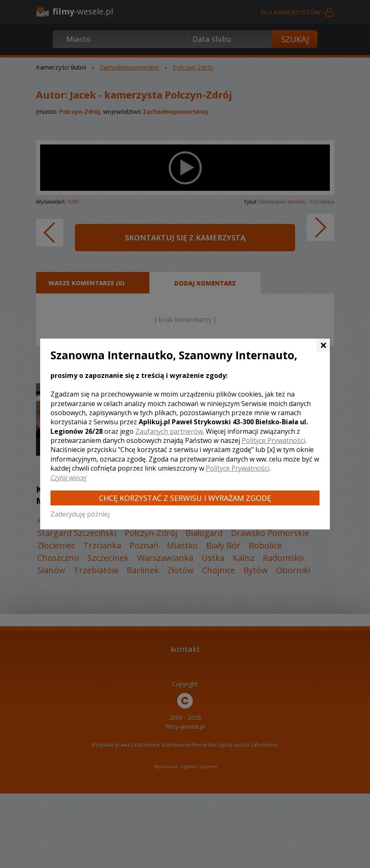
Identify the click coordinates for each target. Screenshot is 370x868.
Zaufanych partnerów (169, 431)
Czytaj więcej (68, 478)
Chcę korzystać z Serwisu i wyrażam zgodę (185, 498)
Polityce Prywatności (273, 440)
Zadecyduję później (80, 514)
